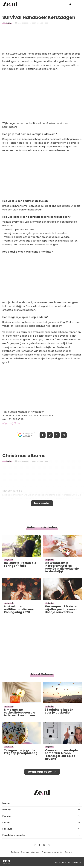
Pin (57, 435)
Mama (6, 803)
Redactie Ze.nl (43, 23)
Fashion (7, 816)
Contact (69, 852)
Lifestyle (7, 829)
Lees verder (42, 503)
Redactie (15, 852)
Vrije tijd (7, 23)
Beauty (6, 810)
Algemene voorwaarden (53, 852)
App (64, 435)
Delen (43, 435)
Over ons (25, 852)
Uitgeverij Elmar (12, 423)
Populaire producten (14, 835)
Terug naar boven (40, 772)
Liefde (6, 822)
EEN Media (76, 862)
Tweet (50, 435)
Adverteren (35, 852)
